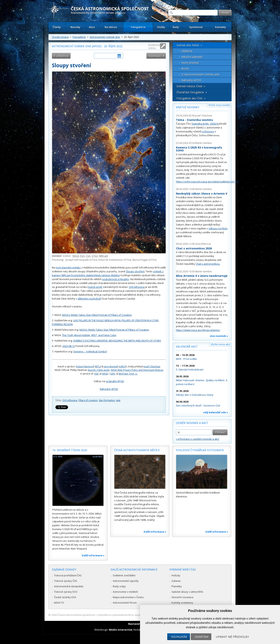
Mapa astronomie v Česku (128, 597)
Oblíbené (187, 51)
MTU (98, 367)
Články (57, 27)
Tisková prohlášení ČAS (68, 575)
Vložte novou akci (220, 344)
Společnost (196, 27)
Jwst (118, 400)
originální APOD (115, 381)
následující (155, 56)
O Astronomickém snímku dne (200, 74)
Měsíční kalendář (192, 57)
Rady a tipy (119, 586)
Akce (92, 27)
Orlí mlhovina (137, 287)
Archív (185, 69)
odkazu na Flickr (218, 228)
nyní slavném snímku (68, 267)
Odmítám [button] (201, 637)
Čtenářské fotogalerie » (192, 92)
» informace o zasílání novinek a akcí (198, 439)
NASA (76, 256)
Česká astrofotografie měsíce (137, 450)
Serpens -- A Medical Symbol (90, 351)
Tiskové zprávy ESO (66, 592)
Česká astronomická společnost (76, 615)
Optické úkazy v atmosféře (187, 592)
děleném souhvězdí (89, 299)
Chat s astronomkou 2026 (194, 248)
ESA (82, 256)
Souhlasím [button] (179, 637)
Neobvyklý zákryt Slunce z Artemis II (202, 194)
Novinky (75, 27)
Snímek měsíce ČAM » (191, 86)
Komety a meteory (182, 603)
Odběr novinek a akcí (192, 423)
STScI (95, 256)
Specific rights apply (99, 370)
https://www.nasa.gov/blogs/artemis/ (198, 330)
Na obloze (111, 27)
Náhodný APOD (109, 389)
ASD (97, 374)
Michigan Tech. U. (128, 374)
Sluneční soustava (182, 597)
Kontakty (220, 27)
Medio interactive (121, 630)
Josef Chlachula (152, 367)
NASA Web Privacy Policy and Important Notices (137, 370)
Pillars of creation (88, 400)
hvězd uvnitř (95, 287)
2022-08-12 (69, 346)
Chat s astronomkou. (208, 264)
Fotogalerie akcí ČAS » (191, 98)
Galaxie (176, 581)
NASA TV (59, 603)
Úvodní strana (60, 37)
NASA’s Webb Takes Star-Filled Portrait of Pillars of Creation (97, 315)
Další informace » (93, 555)
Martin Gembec (204, 143)
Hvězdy (176, 575)
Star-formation (107, 400)
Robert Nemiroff (85, 367)
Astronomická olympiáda (69, 586)
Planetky (177, 586)
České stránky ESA (65, 597)
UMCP (123, 367)
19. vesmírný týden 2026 (70, 450)
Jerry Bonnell (111, 367)
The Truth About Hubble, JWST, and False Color (89, 335)
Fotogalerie (138, 27)
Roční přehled (190, 63)
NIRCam (104, 256)
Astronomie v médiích (125, 592)
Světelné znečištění (124, 575)
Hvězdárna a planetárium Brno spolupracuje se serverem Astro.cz (137, 615)
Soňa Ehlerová (203, 244)
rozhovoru (208, 131)
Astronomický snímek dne (105, 37)
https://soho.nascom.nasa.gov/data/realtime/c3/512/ (207, 182)
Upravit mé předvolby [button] (232, 637)
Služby (161, 27)
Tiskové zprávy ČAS (66, 581)
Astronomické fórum (125, 603)
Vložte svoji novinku (219, 105)
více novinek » (219, 336)
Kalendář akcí (187, 346)
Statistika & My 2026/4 (205, 124)
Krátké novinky (188, 107)
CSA (88, 256)
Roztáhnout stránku (154, 46)
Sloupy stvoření (135, 271)
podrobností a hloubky (116, 279)
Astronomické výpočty (126, 581)
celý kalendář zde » (216, 412)
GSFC (113, 374)
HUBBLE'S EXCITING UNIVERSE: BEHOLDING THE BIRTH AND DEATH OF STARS (117, 341)
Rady (176, 27)
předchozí (63, 56)
